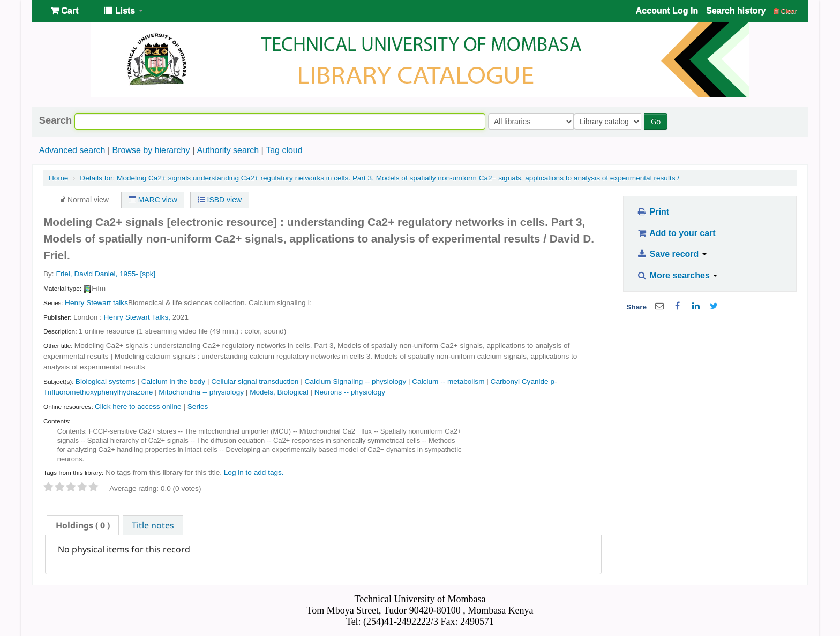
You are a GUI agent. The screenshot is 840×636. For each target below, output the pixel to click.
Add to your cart (676, 233)
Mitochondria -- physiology (201, 392)
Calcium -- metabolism (448, 381)
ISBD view (220, 200)
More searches (677, 275)
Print (653, 212)
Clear (785, 11)
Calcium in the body (173, 381)
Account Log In (667, 10)
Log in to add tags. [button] (254, 472)
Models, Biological (279, 392)
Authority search (228, 150)
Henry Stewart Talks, (137, 317)
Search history (736, 10)
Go (658, 121)
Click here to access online (138, 407)
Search (55, 120)
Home (58, 178)
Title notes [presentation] (153, 525)
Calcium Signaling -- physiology (356, 381)
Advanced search (72, 150)
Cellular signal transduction (255, 381)
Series (198, 407)
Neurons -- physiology (350, 392)
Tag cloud (284, 150)
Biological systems (106, 381)
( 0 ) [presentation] (83, 525)
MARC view (153, 200)
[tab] (83, 525)
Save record (672, 254)
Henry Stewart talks (96, 303)
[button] (65, 11)
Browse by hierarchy (151, 150)
